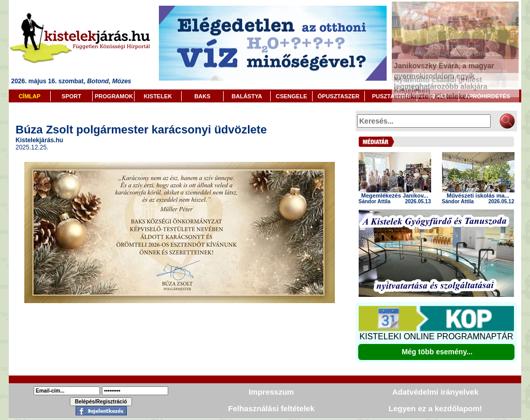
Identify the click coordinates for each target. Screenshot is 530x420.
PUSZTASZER (391, 96)
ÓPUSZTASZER (338, 96)
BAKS (202, 96)
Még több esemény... (437, 352)
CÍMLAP (30, 96)
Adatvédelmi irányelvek (436, 392)
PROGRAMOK (114, 96)
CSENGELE (292, 96)
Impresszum (271, 392)
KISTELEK (158, 96)
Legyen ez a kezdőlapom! (436, 408)
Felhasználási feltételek (271, 408)
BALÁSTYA (247, 96)
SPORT (71, 96)
